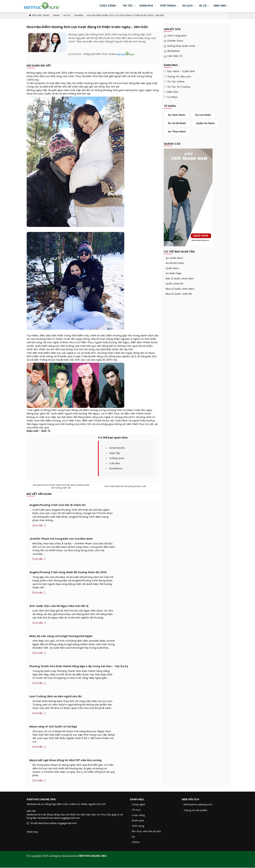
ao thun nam (177, 132)
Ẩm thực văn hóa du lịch (146, 832)
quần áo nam (205, 123)
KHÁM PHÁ (146, 6)
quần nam (172, 268)
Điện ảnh (173, 92)
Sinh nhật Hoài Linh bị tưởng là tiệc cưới (125, 486)
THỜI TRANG (168, 6)
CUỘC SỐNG (108, 6)
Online (56, 16)
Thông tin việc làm (179, 77)
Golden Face (175, 41)
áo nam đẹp (174, 273)
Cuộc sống (138, 816)
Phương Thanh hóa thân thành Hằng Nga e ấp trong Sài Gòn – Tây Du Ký (79, 667)
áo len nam (203, 115)
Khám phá (138, 821)
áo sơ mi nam (177, 123)
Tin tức (67, 16)
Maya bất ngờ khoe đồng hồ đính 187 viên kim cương (65, 761)
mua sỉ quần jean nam (180, 289)
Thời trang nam (177, 36)
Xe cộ (203, 6)
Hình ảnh (220, 6)
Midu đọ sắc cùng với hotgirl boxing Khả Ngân (61, 636)
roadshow (116, 469)
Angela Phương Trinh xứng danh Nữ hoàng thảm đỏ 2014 (68, 573)
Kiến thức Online (39, 16)
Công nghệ (138, 805)
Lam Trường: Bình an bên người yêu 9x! (56, 697)
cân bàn (115, 464)
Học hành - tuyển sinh (181, 72)
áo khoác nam (175, 263)
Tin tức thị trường (178, 87)
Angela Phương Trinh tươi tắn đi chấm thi (57, 505)
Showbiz (79, 16)
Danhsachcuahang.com (198, 805)
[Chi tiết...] (39, 526)
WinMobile (174, 51)
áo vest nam (177, 115)
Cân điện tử (175, 56)
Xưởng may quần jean (181, 46)
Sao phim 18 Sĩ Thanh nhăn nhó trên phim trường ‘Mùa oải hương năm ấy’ (61, 487)
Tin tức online (176, 82)
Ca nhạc (173, 97)
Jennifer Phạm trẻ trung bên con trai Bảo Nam (61, 539)
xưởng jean (117, 458)
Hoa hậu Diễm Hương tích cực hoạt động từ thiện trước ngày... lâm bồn (125, 16)
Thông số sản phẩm (196, 811)
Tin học (136, 810)
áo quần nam (174, 258)
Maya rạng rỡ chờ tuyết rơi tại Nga (53, 727)
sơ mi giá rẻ (117, 448)
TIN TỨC (128, 6)
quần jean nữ (175, 284)
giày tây (115, 453)
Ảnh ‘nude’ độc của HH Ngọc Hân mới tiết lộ (59, 606)
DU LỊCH (187, 6)
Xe (133, 837)
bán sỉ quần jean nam (180, 279)
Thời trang (138, 827)
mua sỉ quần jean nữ (179, 294)
